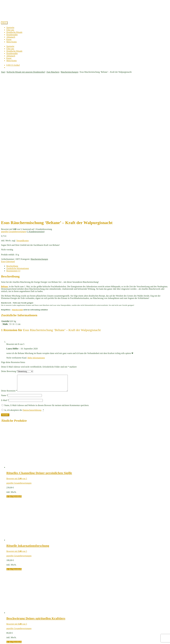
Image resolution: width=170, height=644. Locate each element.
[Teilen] (7, 640)
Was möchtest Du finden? (17, 626)
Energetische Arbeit (15, 595)
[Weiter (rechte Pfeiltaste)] (5, 642)
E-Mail (5, 269)
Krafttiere (10, 600)
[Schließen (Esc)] (10, 640)
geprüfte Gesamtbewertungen (14, 97)
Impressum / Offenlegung (67, 614)
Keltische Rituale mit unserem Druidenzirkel (26, 72)
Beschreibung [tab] (12, 131)
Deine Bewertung (9, 237)
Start (3, 72)
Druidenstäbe (12, 35)
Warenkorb (12, 635)
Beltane (5, 152)
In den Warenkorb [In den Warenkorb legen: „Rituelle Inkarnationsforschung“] (14, 438)
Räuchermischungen (70, 72)
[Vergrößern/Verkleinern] (2, 640)
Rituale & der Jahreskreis (17, 605)
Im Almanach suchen (11, 561)
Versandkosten (22, 106)
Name (4, 264)
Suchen (165, 564)
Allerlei (10, 593)
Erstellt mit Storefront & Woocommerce (85, 617)
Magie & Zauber (13, 603)
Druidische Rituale (14, 32)
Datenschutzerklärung (32, 279)
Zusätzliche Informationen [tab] (18, 134)
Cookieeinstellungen (126, 614)
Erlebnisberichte (13, 598)
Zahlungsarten (91, 614)
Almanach (11, 37)
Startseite (10, 27)
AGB (81, 614)
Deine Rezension (9, 259)
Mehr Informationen (36, 223)
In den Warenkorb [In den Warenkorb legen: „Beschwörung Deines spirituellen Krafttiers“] (14, 510)
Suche (9, 624)
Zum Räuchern (53, 72)
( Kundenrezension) (36, 97)
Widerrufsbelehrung (107, 614)
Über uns (10, 30)
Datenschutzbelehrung (45, 614)
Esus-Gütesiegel (8, 127)
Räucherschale (18, 175)
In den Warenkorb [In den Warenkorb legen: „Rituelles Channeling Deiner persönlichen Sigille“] (14, 365)
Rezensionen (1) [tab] (13, 136)
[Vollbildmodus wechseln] (5, 640)
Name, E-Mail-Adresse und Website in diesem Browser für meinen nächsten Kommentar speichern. (47, 274)
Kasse (9, 39)
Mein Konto (12, 42)
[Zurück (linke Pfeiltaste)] (2, 642)
